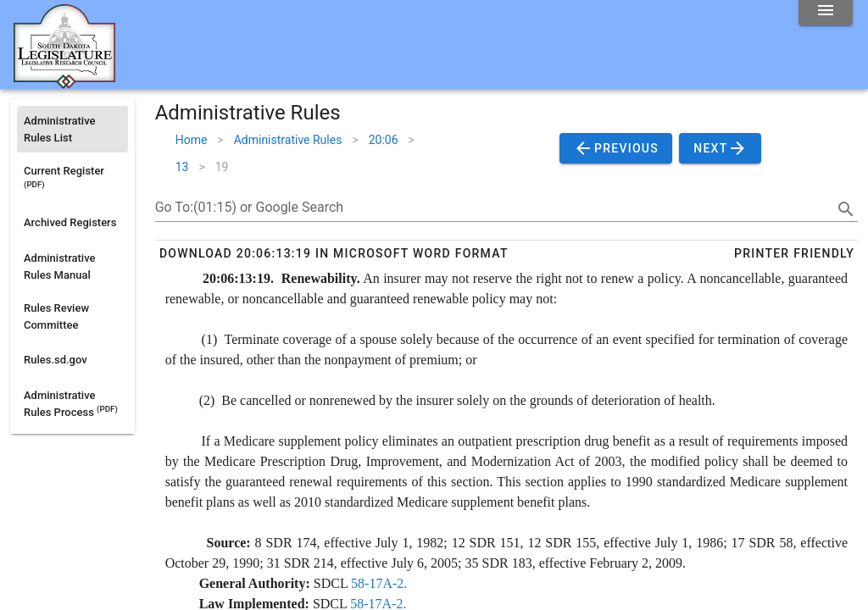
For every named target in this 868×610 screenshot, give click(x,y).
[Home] (64, 82)
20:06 (384, 140)
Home (192, 140)
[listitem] (72, 129)
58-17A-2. (379, 583)
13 (182, 167)
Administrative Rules (288, 140)
